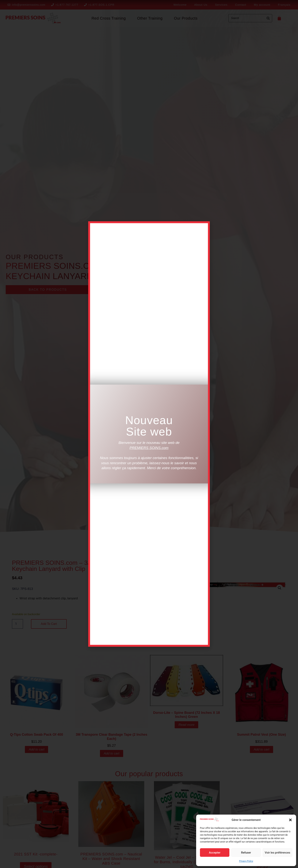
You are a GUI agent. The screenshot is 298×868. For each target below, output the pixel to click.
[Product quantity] (17, 624)
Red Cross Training (109, 18)
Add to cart (49, 624)
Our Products (186, 18)
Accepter (215, 853)
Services (221, 5)
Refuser (246, 853)
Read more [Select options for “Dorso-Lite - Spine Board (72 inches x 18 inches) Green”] (186, 725)
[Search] (268, 18)
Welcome (180, 5)
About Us (201, 5)
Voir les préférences (277, 853)
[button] (290, 820)
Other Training (150, 18)
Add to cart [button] (36, 749)
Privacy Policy (246, 861)
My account (262, 5)
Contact (241, 5)
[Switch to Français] (284, 5)
